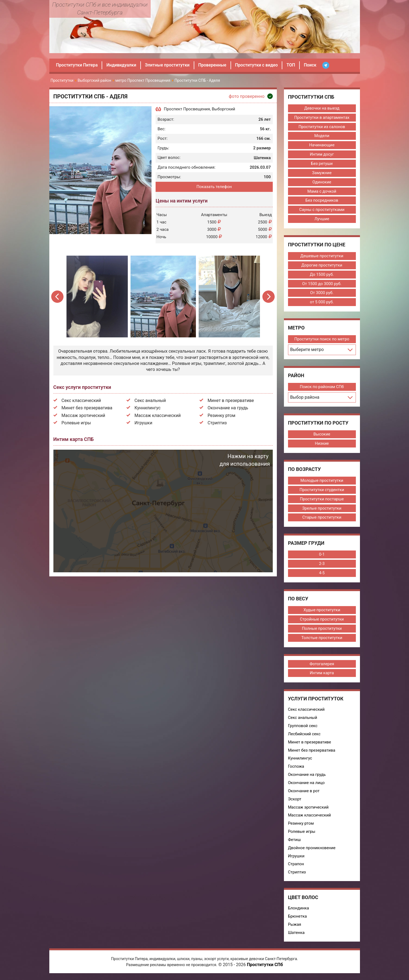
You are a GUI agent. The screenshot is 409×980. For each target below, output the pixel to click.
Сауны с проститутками (322, 210)
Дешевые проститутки (322, 256)
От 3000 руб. (322, 294)
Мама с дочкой (322, 192)
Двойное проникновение (312, 850)
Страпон (296, 866)
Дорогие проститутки (322, 266)
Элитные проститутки (169, 65)
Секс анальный (150, 400)
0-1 (322, 556)
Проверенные (214, 65)
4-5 (322, 574)
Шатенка (296, 935)
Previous (58, 297)
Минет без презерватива (87, 408)
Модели (322, 136)
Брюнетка (297, 919)
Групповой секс (303, 727)
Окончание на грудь (228, 408)
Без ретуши (322, 164)
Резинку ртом (222, 415)
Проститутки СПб (265, 967)
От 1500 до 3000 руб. (322, 284)
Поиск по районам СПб (322, 388)
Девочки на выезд (322, 108)
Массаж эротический (84, 415)
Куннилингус (148, 408)
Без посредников (322, 201)
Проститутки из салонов (322, 127)
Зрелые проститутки (322, 509)
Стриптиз (217, 423)
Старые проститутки (322, 519)
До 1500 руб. (322, 275)
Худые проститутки (322, 611)
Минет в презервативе (231, 400)
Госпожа (296, 768)
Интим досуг (322, 155)
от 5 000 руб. (322, 303)
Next (269, 297)
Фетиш (294, 842)
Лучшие (322, 219)
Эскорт (295, 801)
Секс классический (81, 400)
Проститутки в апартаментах (322, 117)
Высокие (322, 435)
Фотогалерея (322, 665)
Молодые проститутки (322, 482)
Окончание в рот (304, 793)
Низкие (322, 444)
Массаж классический (158, 415)
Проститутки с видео (259, 65)
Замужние (322, 173)
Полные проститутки (322, 630)
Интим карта (322, 674)
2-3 (322, 565)
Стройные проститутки (322, 621)
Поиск (313, 65)
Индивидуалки (122, 65)
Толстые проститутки (322, 639)
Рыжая (294, 927)
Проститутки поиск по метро (322, 340)
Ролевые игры (76, 423)
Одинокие (322, 182)
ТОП (294, 65)
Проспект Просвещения (187, 109)
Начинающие (322, 145)
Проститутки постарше (322, 500)
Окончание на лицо (306, 785)
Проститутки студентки (322, 491)
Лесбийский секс (304, 736)
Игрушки (143, 423)
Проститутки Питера (77, 65)
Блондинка (298, 911)
